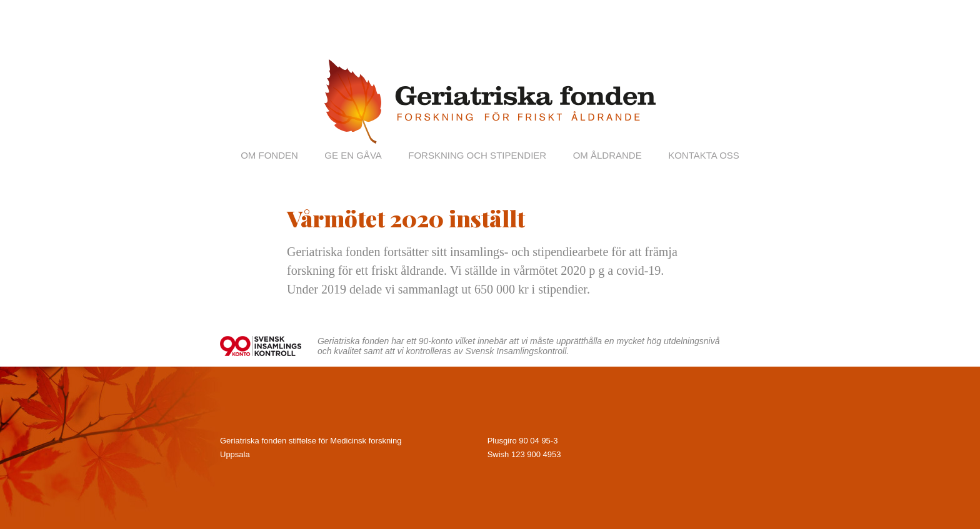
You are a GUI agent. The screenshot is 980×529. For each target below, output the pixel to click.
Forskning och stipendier (477, 155)
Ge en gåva (353, 155)
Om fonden (269, 155)
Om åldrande (607, 155)
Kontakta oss (704, 155)
